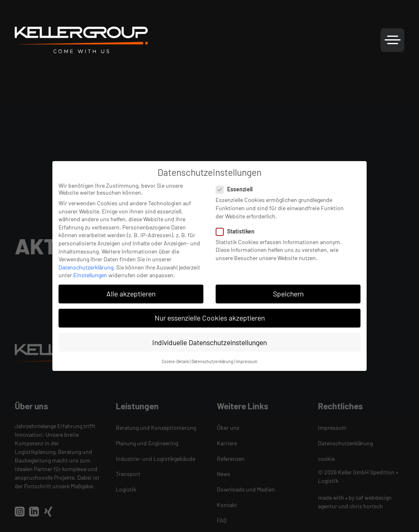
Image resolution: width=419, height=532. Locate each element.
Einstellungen (90, 275)
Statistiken (238, 231)
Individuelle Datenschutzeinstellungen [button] (209, 342)
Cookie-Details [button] (175, 361)
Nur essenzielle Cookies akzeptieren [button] (210, 318)
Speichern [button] (288, 294)
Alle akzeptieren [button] (131, 294)
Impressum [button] (247, 361)
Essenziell (237, 189)
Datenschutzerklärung (86, 267)
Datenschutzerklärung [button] (212, 361)
